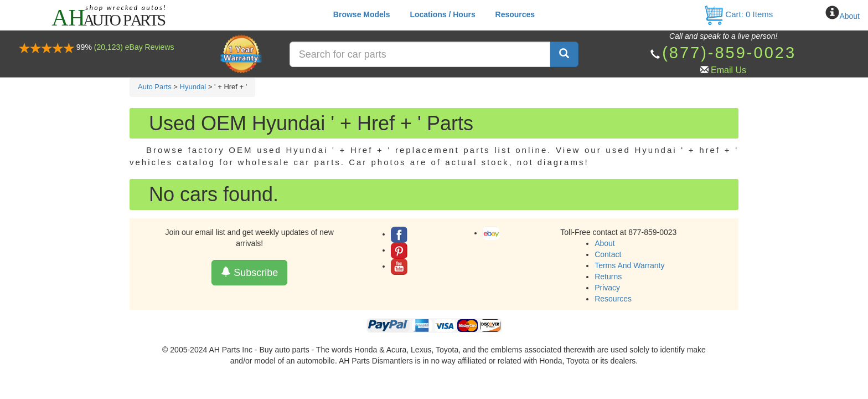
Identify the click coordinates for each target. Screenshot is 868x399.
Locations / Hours (442, 14)
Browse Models (362, 14)
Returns (608, 277)
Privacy (607, 288)
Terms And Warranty (629, 265)
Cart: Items (738, 14)
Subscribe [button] (249, 272)
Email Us (728, 70)
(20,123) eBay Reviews (134, 47)
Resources (515, 14)
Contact (608, 254)
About (849, 16)
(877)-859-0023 (729, 53)
